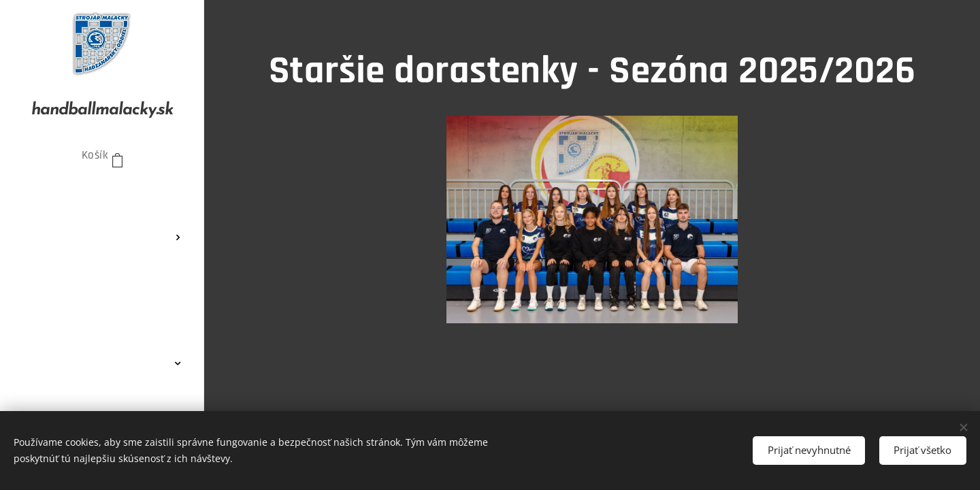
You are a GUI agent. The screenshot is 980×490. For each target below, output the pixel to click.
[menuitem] (102, 197)
